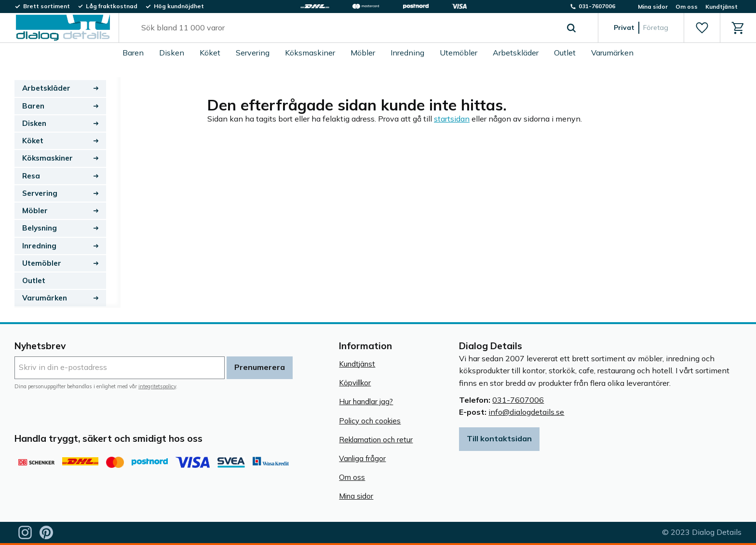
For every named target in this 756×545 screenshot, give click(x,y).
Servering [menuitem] (253, 53)
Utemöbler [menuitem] (459, 53)
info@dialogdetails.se (526, 412)
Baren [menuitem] (133, 53)
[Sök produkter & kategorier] (347, 28)
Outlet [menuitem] (565, 53)
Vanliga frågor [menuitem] (362, 458)
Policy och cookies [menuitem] (370, 421)
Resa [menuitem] (31, 176)
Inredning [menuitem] (407, 53)
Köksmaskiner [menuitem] (310, 53)
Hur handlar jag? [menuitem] (366, 402)
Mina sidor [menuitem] (653, 7)
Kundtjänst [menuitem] (722, 7)
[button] (702, 28)
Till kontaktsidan (499, 438)
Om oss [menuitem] (687, 7)
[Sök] (571, 28)
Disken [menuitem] (172, 53)
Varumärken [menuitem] (612, 53)
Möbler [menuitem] (363, 53)
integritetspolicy (157, 386)
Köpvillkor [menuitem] (355, 383)
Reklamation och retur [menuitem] (376, 440)
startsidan (452, 119)
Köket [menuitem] (210, 53)
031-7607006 (518, 400)
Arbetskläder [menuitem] (516, 53)
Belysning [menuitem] (40, 228)
